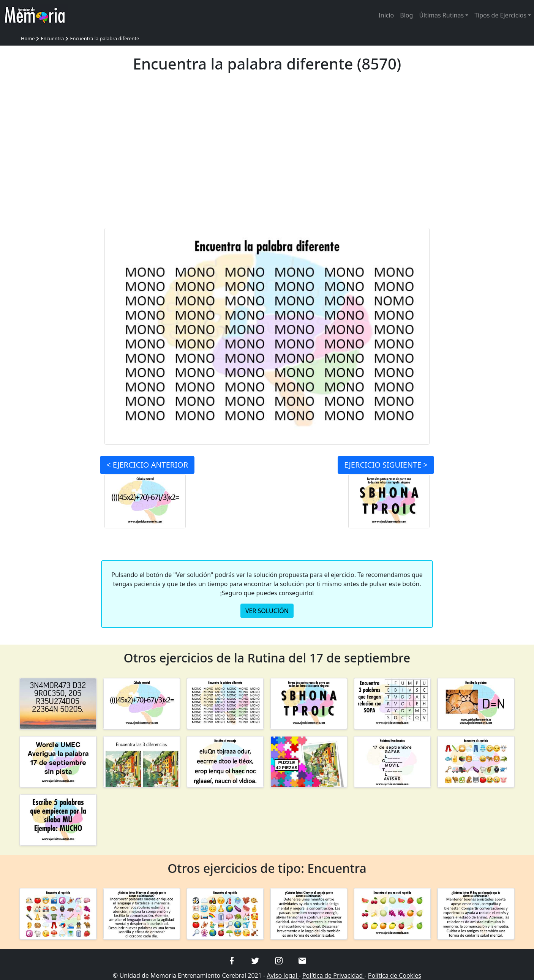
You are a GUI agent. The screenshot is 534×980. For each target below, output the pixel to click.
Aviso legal (283, 975)
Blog (406, 15)
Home (28, 38)
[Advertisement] (267, 155)
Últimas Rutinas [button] (441, 15)
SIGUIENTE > (386, 465)
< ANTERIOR (147, 465)
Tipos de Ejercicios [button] (500, 15)
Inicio (386, 15)
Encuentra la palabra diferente (104, 38)
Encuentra (52, 38)
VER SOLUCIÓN (267, 611)
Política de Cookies (395, 975)
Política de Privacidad (333, 975)
